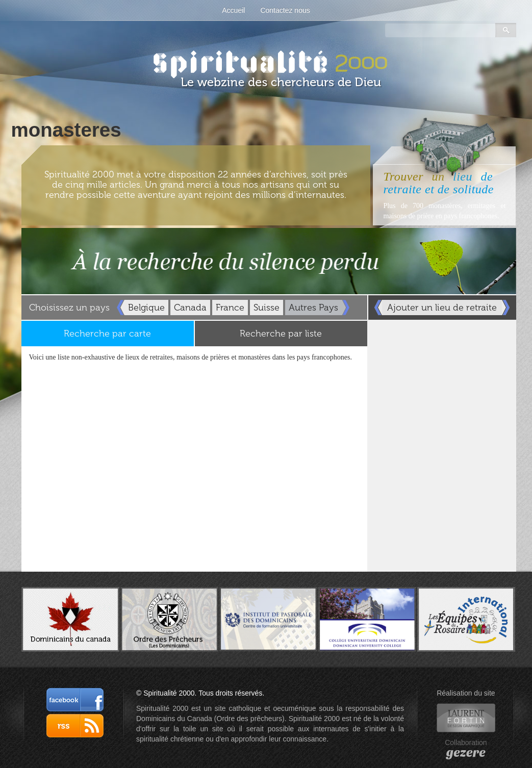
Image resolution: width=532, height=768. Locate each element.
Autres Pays (313, 308)
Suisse (267, 308)
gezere (466, 753)
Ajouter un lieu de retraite (442, 308)
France (230, 308)
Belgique (146, 308)
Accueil (233, 10)
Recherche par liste (281, 334)
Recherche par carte (107, 334)
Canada (190, 308)
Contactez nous (285, 10)
